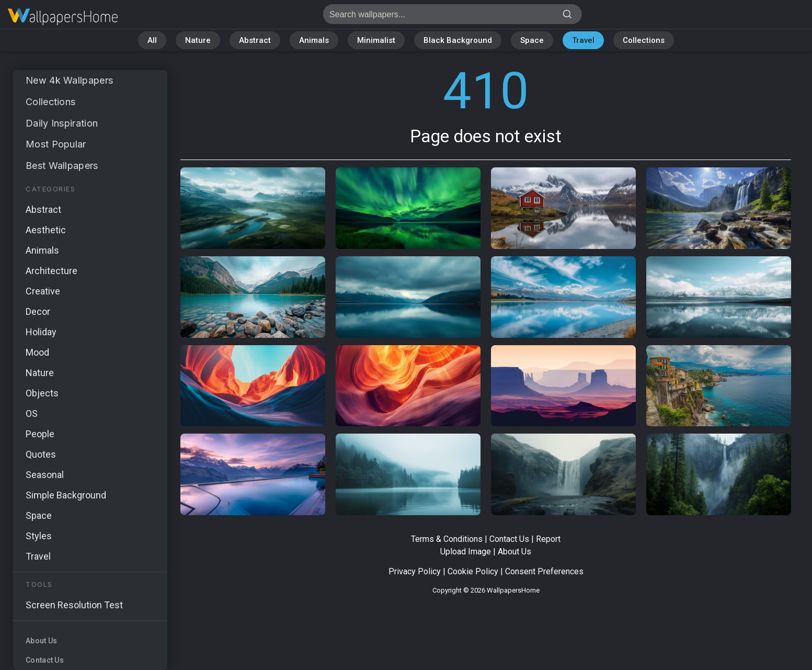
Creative (43, 291)
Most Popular (56, 144)
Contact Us (45, 660)
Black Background (458, 40)
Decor (38, 311)
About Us (41, 641)
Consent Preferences (544, 571)
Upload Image (466, 552)
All (152, 40)
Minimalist (376, 40)
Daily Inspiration (62, 123)
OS (32, 413)
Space (532, 40)
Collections (644, 40)
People (40, 434)
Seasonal (45, 475)
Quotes (41, 454)
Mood (37, 352)
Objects (42, 393)
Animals (314, 40)
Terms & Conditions (447, 539)
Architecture (52, 271)
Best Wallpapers (62, 166)
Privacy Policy (415, 571)
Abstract (255, 40)
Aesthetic (46, 230)
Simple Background (66, 495)
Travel (583, 40)
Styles (39, 536)
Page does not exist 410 (63, 17)
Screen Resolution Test (74, 605)
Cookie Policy (473, 571)
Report (548, 539)
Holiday (41, 332)
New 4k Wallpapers (69, 80)
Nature (198, 40)
